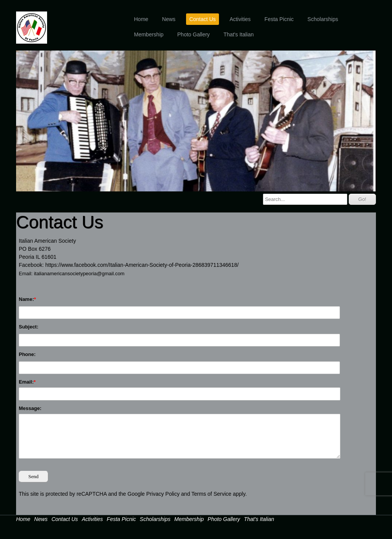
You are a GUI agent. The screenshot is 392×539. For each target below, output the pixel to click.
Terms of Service (211, 494)
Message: (30, 408)
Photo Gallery (194, 34)
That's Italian (239, 34)
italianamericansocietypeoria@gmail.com (79, 274)
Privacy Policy (163, 494)
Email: (26, 382)
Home (141, 19)
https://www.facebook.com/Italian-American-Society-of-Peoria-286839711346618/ (142, 265)
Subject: (29, 327)
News (169, 19)
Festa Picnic (279, 19)
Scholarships (323, 19)
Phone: (27, 354)
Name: (26, 299)
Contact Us (202, 19)
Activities (240, 19)
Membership (149, 34)
